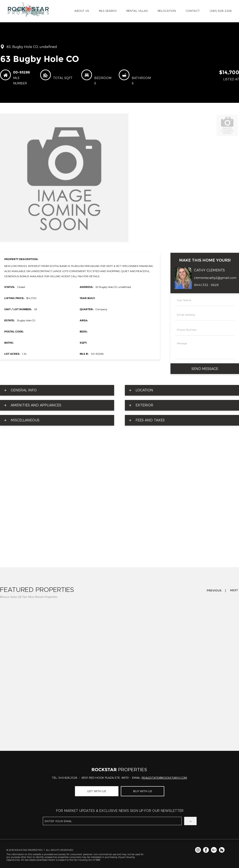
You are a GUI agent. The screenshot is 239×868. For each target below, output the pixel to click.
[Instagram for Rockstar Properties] (198, 850)
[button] (82, 11)
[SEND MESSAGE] (205, 369)
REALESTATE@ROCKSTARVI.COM (164, 778)
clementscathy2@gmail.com (215, 278)
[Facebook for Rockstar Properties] (206, 850)
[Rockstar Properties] (222, 850)
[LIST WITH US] (97, 791)
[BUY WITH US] (143, 791)
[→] (190, 821)
